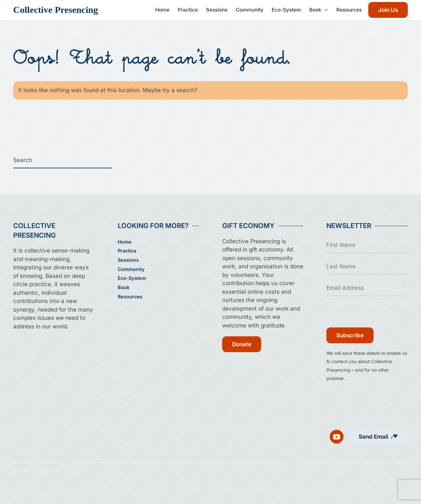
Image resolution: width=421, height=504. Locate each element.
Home (162, 10)
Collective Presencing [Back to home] (56, 10)
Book (124, 287)
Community (250, 10)
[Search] (63, 160)
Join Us (388, 10)
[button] (378, 433)
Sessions (217, 10)
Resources (349, 10)
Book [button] (319, 10)
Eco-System (286, 10)
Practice (188, 10)
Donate (242, 344)
